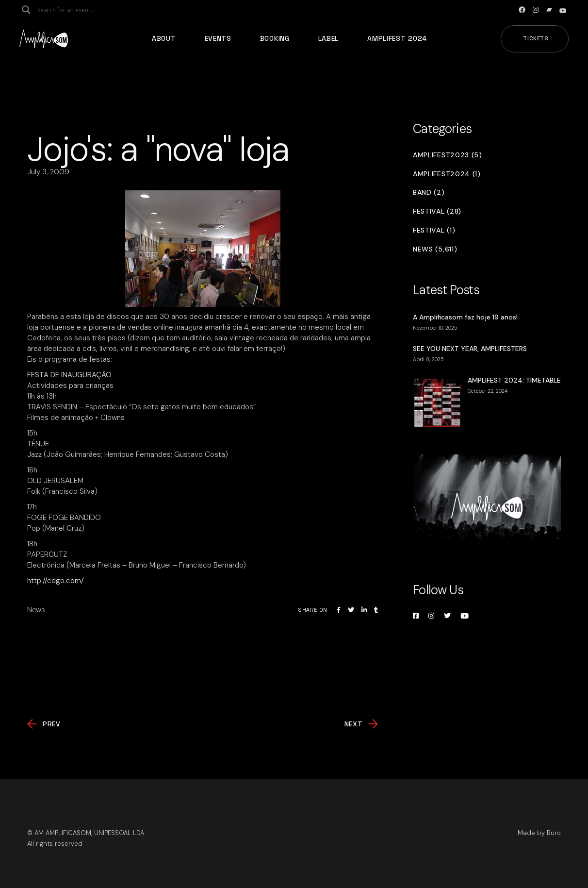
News (36, 610)
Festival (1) (434, 230)
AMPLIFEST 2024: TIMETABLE (514, 380)
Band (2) (429, 193)
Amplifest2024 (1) (447, 174)
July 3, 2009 (48, 172)
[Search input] (76, 10)
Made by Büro (539, 833)
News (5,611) (435, 249)
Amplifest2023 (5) (448, 155)
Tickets (536, 38)
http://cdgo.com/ (56, 581)
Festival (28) (437, 211)
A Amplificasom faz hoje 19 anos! (465, 317)
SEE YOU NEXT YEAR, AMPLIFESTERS (470, 349)
